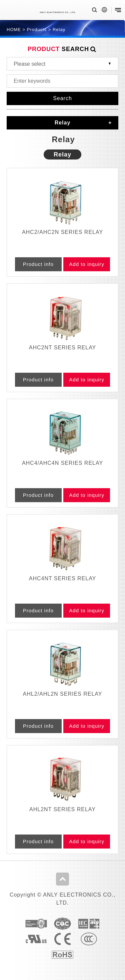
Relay (59, 30)
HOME (14, 30)
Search (62, 98)
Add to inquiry (87, 264)
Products (37, 30)
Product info (38, 264)
